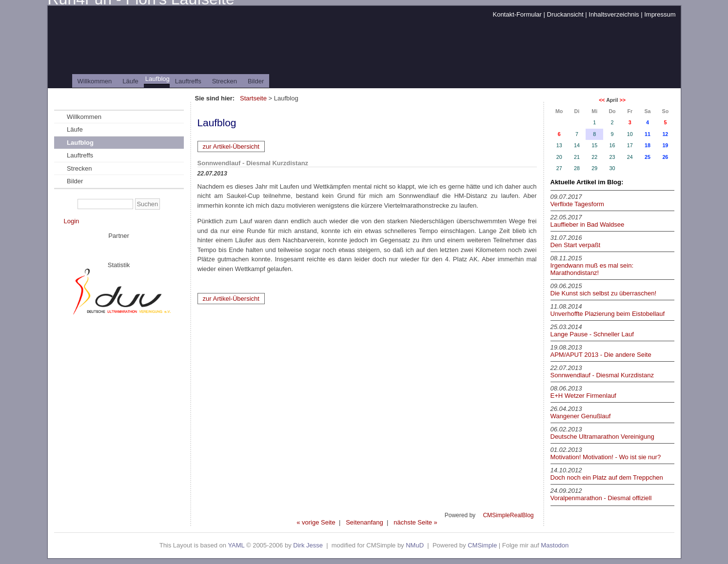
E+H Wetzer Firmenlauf (583, 396)
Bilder (256, 81)
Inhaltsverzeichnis (614, 14)
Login (72, 221)
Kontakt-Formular (517, 14)
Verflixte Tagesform (577, 204)
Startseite (253, 98)
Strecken (225, 81)
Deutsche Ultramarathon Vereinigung (602, 437)
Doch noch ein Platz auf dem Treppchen (607, 477)
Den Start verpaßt (576, 245)
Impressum (660, 14)
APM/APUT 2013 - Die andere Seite (601, 355)
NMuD (415, 545)
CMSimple (482, 545)
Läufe (130, 81)
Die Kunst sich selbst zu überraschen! (604, 293)
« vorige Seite (316, 522)
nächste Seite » (415, 522)
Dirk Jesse (308, 545)
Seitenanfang (364, 522)
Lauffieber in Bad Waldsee (588, 224)
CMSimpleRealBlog (508, 515)
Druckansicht (565, 14)
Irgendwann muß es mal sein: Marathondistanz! (592, 269)
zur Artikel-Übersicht (231, 146)
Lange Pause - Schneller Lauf (592, 334)
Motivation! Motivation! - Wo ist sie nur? (606, 457)
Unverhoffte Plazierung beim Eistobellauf (608, 314)
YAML (236, 545)
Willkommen (95, 81)
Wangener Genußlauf (581, 416)
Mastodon (555, 545)
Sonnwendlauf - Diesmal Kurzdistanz (602, 375)
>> (622, 100)
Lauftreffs (188, 81)
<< (602, 100)
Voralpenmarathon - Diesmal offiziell (601, 498)
